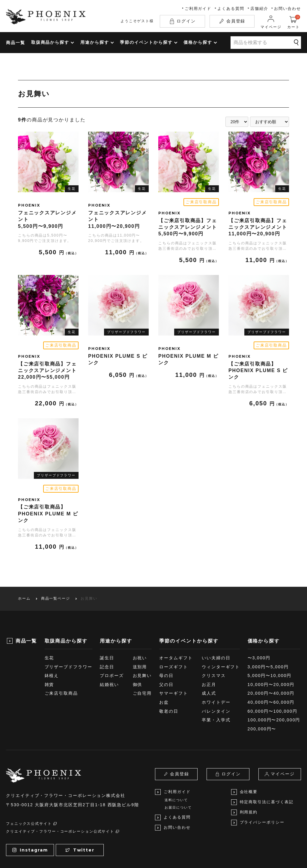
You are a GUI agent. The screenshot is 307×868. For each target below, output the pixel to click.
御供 (138, 647)
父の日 (166, 647)
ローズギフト (174, 629)
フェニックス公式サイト (32, 786)
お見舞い (142, 638)
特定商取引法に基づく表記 (262, 764)
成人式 (209, 655)
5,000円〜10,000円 (270, 638)
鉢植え (52, 638)
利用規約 (244, 775)
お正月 (209, 647)
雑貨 (49, 647)
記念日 (107, 629)
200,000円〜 (262, 691)
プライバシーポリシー (258, 785)
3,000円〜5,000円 (268, 629)
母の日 (166, 638)
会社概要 (244, 754)
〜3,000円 (259, 620)
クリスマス (214, 638)
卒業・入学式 (216, 682)
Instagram (30, 812)
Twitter (80, 812)
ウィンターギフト (221, 629)
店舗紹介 (259, 9)
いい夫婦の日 (216, 620)
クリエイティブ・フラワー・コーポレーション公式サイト (63, 794)
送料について (176, 762)
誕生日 (107, 620)
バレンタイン (216, 673)
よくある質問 (231, 9)
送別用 (140, 629)
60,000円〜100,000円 (273, 673)
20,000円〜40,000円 (271, 655)
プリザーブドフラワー (69, 629)
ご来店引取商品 (61, 655)
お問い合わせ (288, 9)
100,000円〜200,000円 (274, 682)
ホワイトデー (216, 664)
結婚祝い (109, 647)
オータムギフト (176, 620)
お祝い (140, 620)
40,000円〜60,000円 (271, 664)
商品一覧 (16, 43)
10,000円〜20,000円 (271, 647)
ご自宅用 (142, 655)
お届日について (178, 770)
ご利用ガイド (198, 9)
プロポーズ (112, 638)
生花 (49, 620)
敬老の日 (169, 673)
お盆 (164, 664)
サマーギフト (174, 655)
